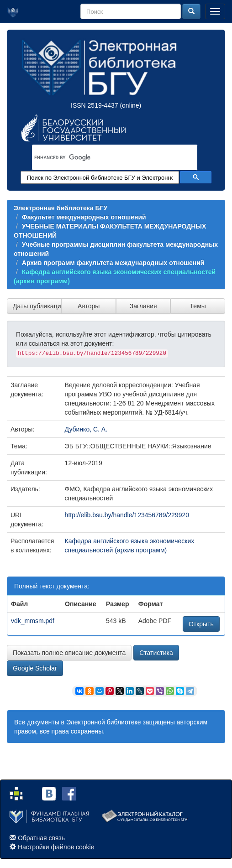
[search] (103, 157)
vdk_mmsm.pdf (33, 621)
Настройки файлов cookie (56, 847)
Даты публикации (37, 306)
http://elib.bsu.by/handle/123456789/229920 (127, 515)
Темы (198, 306)
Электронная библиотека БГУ (61, 208)
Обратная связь (41, 838)
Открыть (201, 624)
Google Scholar (35, 668)
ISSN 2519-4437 (95, 105)
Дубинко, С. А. (86, 429)
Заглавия (143, 306)
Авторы (89, 306)
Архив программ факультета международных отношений (113, 263)
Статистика (156, 653)
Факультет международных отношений (84, 217)
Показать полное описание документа (69, 653)
